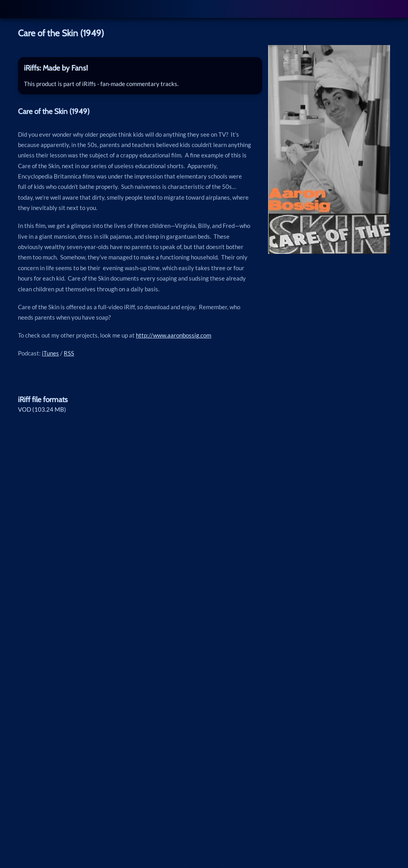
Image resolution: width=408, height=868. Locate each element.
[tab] (140, 68)
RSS (69, 353)
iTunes (50, 353)
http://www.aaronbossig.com (174, 335)
